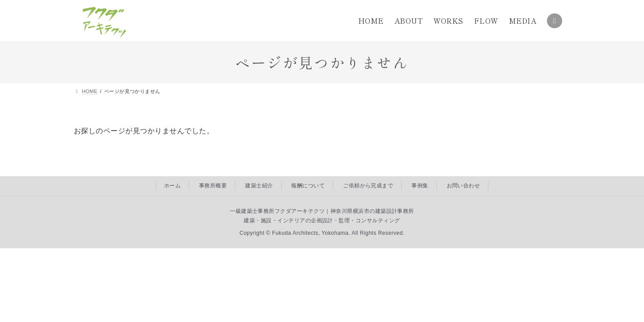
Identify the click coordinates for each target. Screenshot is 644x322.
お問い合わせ (464, 186)
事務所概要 (213, 186)
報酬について (308, 186)
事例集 (420, 186)
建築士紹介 (259, 186)
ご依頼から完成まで (368, 186)
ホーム (172, 186)
